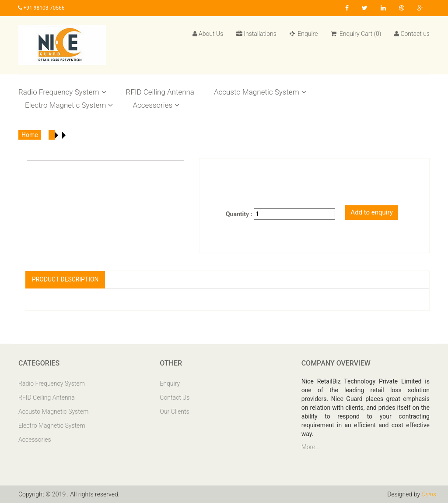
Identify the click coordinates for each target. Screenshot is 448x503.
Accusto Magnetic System (260, 92)
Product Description (65, 279)
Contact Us (175, 397)
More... (311, 447)
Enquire (304, 34)
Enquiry (170, 383)
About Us (208, 34)
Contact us (412, 34)
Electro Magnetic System (69, 105)
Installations (256, 34)
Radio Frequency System (62, 92)
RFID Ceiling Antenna (160, 92)
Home (30, 135)
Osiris (429, 494)
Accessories (156, 105)
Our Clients (174, 412)
